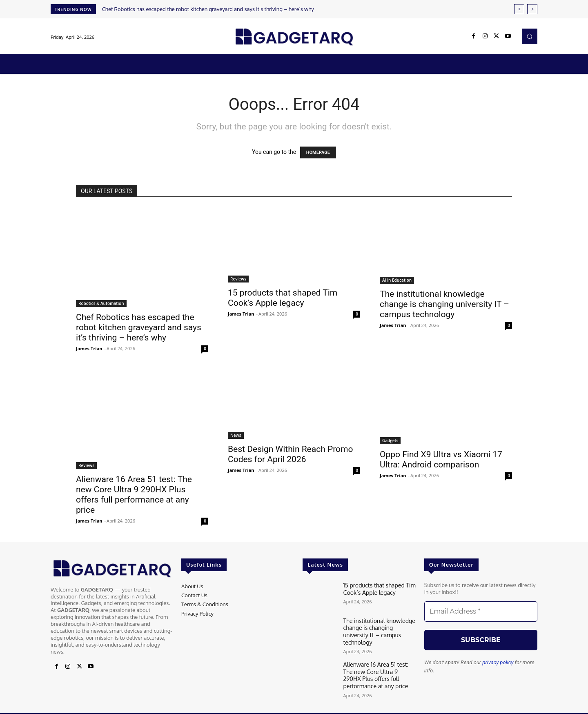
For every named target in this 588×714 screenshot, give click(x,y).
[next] (532, 9)
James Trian (89, 348)
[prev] (519, 9)
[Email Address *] (481, 612)
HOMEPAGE (318, 152)
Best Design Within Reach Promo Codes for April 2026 (290, 454)
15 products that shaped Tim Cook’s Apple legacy (283, 298)
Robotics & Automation (101, 303)
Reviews (238, 279)
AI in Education (397, 280)
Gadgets (390, 440)
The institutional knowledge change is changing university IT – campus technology (444, 304)
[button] (530, 36)
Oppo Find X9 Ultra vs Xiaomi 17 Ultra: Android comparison (441, 459)
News (236, 435)
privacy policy (498, 662)
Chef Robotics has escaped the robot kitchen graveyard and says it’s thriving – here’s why (208, 9)
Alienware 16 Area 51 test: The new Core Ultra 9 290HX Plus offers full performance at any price (134, 495)
